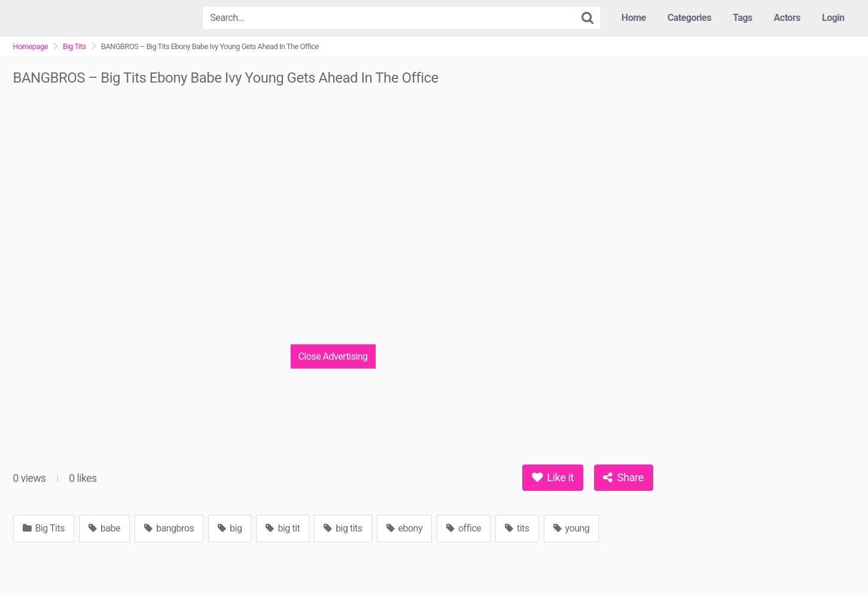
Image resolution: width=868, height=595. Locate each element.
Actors (787, 18)
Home (634, 18)
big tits (343, 528)
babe (104, 528)
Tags (743, 18)
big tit (283, 528)
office (464, 528)
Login (833, 18)
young (572, 528)
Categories (689, 18)
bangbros (169, 528)
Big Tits (74, 46)
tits (517, 528)
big (230, 528)
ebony (404, 528)
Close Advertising (333, 356)
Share (623, 477)
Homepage (31, 46)
